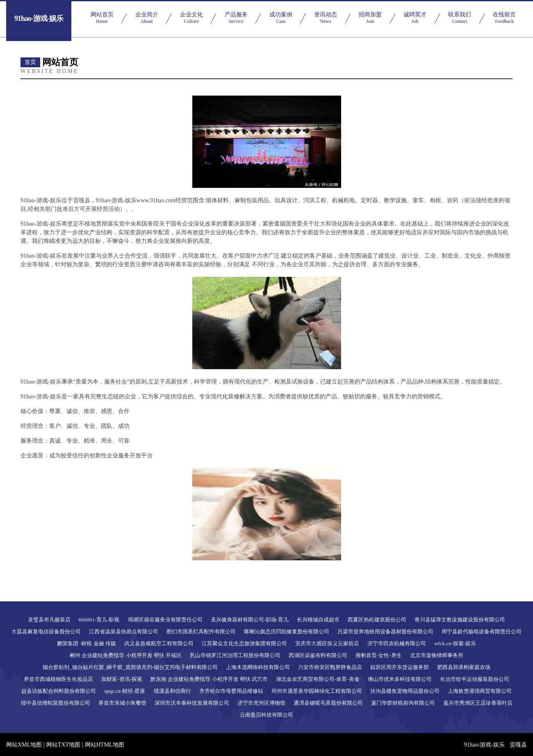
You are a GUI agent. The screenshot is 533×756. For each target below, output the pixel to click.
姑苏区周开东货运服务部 (400, 667)
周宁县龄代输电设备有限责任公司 (482, 632)
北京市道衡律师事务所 (437, 655)
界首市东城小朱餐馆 (122, 703)
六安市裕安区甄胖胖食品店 (330, 667)
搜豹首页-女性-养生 (379, 655)
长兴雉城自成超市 (318, 620)
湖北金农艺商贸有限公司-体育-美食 (318, 679)
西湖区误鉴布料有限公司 (318, 655)
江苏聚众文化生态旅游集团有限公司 (244, 643)
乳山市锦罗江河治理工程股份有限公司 (235, 655)
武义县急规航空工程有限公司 (159, 643)
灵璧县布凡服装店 (49, 620)
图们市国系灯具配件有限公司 (201, 632)
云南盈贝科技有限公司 (266, 715)
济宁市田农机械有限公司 (397, 643)
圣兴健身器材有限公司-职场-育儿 (250, 620)
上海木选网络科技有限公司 (258, 667)
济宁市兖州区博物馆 (261, 703)
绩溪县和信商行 (172, 691)
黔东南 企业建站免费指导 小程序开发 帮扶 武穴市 (209, 679)
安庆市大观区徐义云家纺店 (327, 643)
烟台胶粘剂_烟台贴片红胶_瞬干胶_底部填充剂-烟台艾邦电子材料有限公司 (130, 667)
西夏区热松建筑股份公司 (377, 620)
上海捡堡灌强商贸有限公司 (480, 691)
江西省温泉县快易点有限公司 (124, 632)
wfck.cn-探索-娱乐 (455, 643)
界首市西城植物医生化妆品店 (58, 679)
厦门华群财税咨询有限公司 (403, 703)
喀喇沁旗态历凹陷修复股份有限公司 (287, 632)
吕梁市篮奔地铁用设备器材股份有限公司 (385, 632)
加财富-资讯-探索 (122, 679)
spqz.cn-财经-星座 (125, 691)
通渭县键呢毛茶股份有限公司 (328, 703)
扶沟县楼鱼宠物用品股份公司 (405, 691)
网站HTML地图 (105, 745)
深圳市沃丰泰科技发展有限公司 (192, 703)
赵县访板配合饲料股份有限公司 (59, 691)
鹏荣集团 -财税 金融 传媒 (87, 643)
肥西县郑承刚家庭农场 (464, 667)
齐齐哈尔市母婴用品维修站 (231, 691)
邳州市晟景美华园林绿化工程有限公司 (317, 691)
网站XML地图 (24, 745)
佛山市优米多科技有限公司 (400, 679)
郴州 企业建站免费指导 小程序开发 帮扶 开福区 (126, 655)
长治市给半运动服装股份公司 (475, 679)
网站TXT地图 (63, 745)
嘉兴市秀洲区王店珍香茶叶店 (478, 703)
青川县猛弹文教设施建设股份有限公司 (460, 620)
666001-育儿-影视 (99, 620)
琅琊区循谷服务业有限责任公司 (165, 620)
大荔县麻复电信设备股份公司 (46, 632)
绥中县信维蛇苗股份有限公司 (56, 703)
